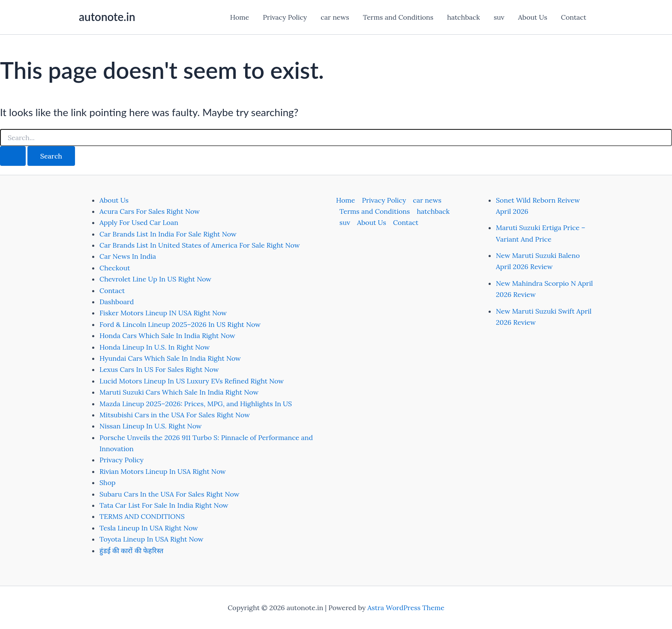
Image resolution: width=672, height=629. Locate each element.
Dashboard (117, 302)
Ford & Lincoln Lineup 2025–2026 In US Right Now (180, 324)
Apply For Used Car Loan (139, 222)
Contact (574, 17)
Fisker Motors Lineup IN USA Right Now (163, 313)
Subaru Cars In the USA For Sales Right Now (169, 494)
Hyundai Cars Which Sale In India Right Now (170, 358)
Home (240, 17)
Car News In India (128, 256)
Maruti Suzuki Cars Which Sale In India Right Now (179, 392)
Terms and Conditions (398, 17)
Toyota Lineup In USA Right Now (151, 539)
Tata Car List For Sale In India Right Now (164, 505)
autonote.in (107, 17)
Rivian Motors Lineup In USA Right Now (163, 471)
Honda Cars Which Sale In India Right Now (167, 335)
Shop (108, 482)
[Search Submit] (13, 156)
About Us (533, 17)
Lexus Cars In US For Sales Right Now (159, 369)
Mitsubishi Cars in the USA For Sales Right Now (175, 415)
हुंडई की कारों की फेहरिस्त (131, 551)
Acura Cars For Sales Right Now (150, 211)
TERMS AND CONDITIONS (142, 516)
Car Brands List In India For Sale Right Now (168, 234)
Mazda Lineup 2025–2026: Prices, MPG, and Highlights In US (196, 404)
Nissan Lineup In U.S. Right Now (151, 426)
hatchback (463, 17)
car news (335, 17)
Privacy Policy (285, 17)
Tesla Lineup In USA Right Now (149, 528)
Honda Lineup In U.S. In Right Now (154, 347)
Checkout (115, 268)
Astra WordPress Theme (406, 608)
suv (499, 17)
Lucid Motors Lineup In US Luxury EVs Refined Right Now (192, 381)
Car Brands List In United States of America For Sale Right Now (199, 245)
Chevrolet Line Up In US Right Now (155, 279)
